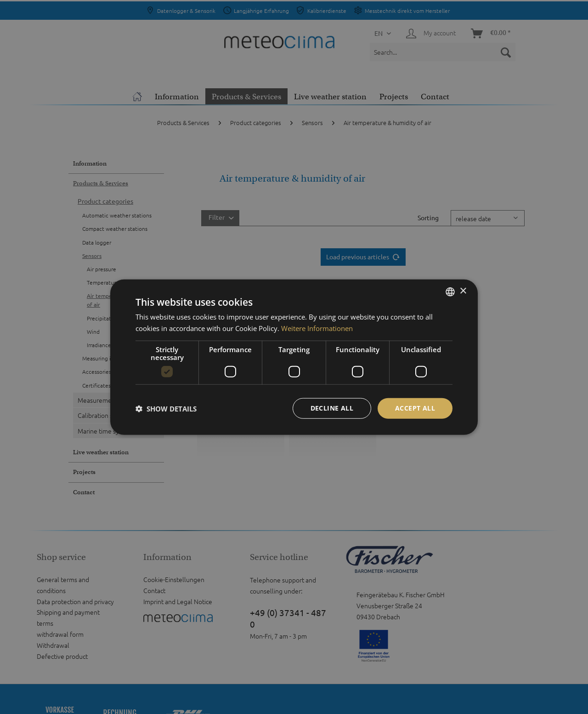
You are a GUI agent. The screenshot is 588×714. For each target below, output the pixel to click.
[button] (166, 408)
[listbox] (450, 291)
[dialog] (294, 357)
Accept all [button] (415, 408)
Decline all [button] (332, 408)
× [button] (463, 291)
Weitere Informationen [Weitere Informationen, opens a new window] (317, 328)
